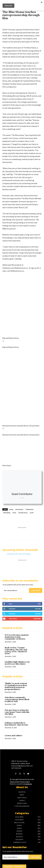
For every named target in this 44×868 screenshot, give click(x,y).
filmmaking (7, 513)
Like (39, 604)
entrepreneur (29, 509)
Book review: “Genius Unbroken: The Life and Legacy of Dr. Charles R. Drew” (16, 651)
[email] (16, 590)
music (14, 513)
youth (32, 513)
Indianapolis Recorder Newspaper (19, 554)
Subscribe (36, 590)
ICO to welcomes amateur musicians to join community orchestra (17, 637)
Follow (38, 609)
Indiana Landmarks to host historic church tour (16, 724)
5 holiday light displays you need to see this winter (17, 663)
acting (11, 509)
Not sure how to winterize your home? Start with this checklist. (17, 712)
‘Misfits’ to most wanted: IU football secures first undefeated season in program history (16, 686)
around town (19, 509)
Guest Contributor (22, 494)
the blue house (23, 513)
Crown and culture (13, 736)
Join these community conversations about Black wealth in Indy (17, 699)
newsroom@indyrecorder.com (22, 766)
